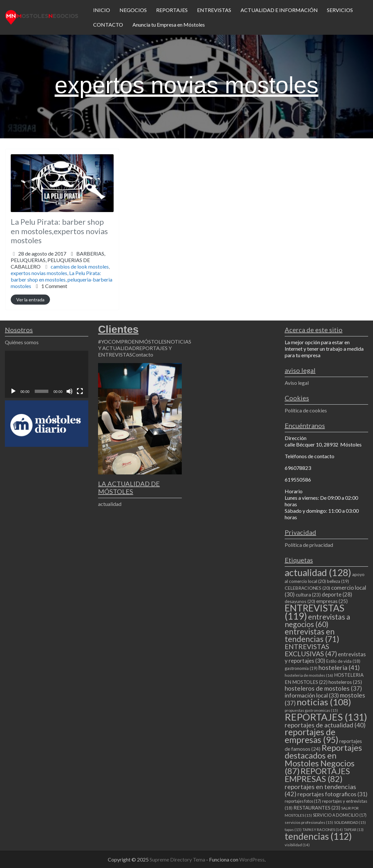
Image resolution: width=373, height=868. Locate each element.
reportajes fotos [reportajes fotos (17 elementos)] (303, 801)
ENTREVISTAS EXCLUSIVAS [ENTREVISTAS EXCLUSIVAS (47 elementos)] (311, 650)
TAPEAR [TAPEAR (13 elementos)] (354, 830)
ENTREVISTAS (214, 10)
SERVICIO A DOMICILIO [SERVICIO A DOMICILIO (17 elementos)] (340, 815)
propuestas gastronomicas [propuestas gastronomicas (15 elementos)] (311, 710)
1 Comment (54, 286)
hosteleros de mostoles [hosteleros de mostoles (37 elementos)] (323, 688)
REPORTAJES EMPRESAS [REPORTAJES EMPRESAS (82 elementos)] (317, 775)
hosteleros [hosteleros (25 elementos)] (345, 682)
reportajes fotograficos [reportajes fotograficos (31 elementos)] (332, 794)
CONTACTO (108, 25)
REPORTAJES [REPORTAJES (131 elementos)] (326, 717)
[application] (47, 374)
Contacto (143, 354)
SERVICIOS (340, 10)
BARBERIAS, (58, 260)
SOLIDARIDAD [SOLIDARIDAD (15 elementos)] (350, 822)
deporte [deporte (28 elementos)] (337, 595)
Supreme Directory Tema (178, 859)
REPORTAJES (172, 10)
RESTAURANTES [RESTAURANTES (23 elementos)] (317, 808)
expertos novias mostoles (39, 273)
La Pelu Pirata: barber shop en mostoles (56, 276)
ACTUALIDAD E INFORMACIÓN (279, 10)
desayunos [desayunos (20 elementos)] (300, 601)
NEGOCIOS (133, 10)
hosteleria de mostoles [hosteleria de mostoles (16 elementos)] (309, 675)
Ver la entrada (30, 300)
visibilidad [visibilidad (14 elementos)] (297, 845)
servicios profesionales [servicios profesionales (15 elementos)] (309, 822)
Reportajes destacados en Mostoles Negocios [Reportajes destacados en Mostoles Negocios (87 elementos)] (323, 759)
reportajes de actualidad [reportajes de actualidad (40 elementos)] (325, 725)
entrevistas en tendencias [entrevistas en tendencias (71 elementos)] (312, 635)
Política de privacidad (309, 545)
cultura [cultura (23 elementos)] (308, 595)
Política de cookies (306, 410)
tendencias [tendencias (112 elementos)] (318, 836)
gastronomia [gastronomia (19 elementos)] (301, 668)
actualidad (110, 504)
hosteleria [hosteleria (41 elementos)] (339, 667)
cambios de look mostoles (80, 266)
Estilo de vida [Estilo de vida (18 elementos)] (343, 661)
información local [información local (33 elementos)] (312, 695)
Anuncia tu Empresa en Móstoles (169, 25)
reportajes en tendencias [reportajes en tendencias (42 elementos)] (320, 790)
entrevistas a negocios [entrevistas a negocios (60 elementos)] (317, 620)
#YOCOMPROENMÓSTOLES (132, 341)
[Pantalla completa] (80, 391)
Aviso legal (297, 383)
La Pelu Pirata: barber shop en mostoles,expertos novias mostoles (59, 231)
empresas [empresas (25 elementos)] (332, 601)
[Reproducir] (13, 391)
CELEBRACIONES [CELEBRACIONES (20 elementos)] (307, 588)
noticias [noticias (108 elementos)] (324, 702)
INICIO (102, 10)
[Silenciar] (69, 391)
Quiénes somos (22, 342)
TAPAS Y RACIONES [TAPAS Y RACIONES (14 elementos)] (323, 830)
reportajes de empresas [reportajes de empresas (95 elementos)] (311, 736)
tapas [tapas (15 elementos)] (293, 830)
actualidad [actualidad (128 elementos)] (318, 572)
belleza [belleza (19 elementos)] (338, 581)
